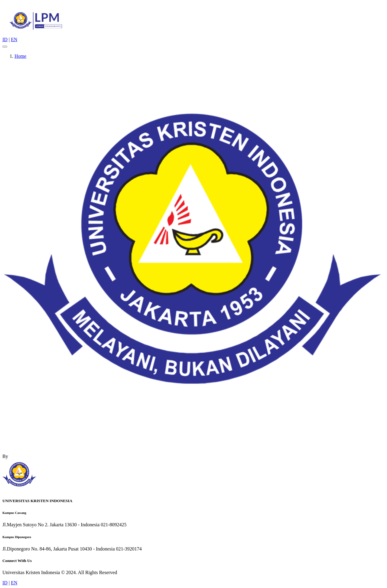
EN (14, 39)
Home (20, 56)
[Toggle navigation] (5, 47)
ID (5, 39)
